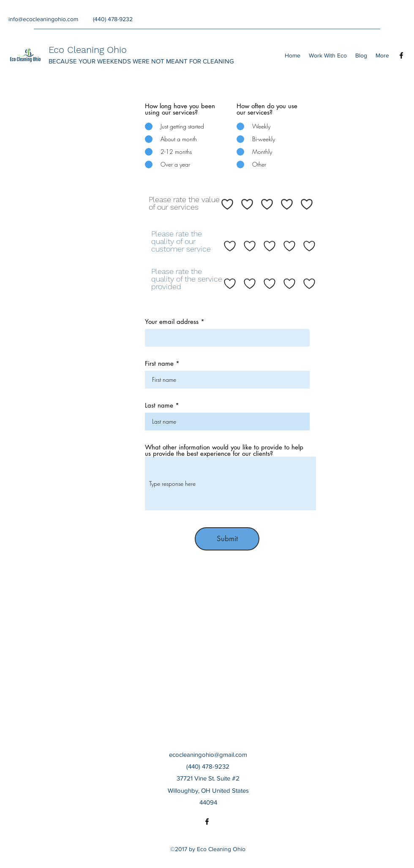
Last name (159, 405)
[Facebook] (401, 55)
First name (159, 363)
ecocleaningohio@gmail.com (208, 754)
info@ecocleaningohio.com (43, 19)
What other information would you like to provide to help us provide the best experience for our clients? (224, 450)
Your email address (172, 322)
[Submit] (227, 539)
